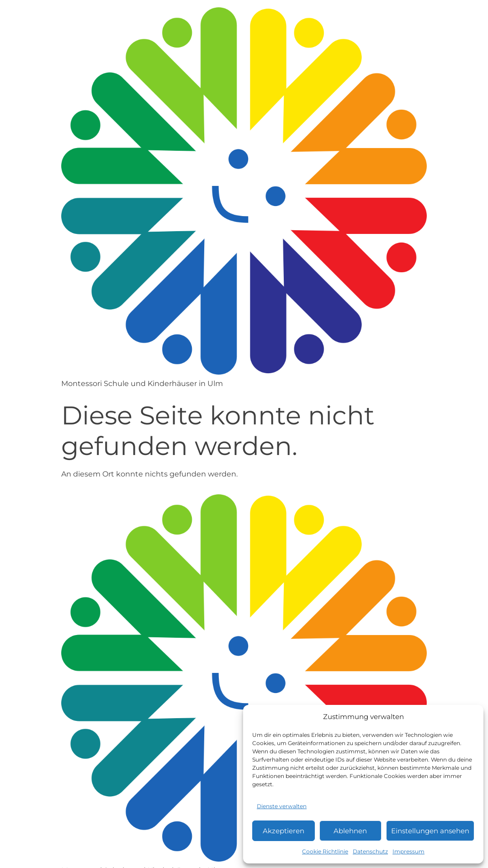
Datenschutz (370, 851)
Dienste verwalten (282, 806)
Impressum (408, 851)
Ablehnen (350, 831)
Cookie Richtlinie (325, 851)
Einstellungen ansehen (430, 831)
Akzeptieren (284, 831)
